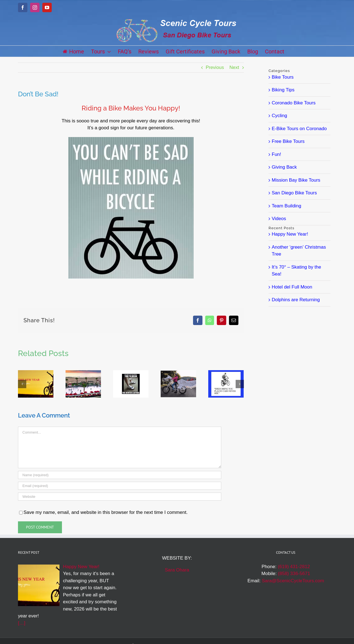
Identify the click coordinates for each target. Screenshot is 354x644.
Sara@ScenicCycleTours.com (293, 581)
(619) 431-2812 (294, 567)
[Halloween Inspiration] (178, 373)
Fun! (277, 154)
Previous (215, 67)
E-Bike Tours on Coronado (299, 129)
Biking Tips (283, 90)
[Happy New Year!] (36, 373)
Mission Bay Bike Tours (296, 180)
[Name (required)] (120, 475)
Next (234, 67)
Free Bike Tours (288, 141)
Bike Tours (283, 77)
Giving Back (284, 167)
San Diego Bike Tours (294, 193)
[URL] (120, 497)
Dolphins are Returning (296, 300)
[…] (22, 623)
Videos (279, 219)
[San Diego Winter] (131, 373)
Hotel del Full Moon (292, 287)
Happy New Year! (290, 234)
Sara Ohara (177, 570)
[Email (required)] (120, 486)
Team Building (287, 206)
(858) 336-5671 (294, 574)
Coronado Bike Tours (294, 103)
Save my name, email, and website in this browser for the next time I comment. (106, 512)
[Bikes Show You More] (226, 373)
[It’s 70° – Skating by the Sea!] (83, 373)
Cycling (280, 116)
